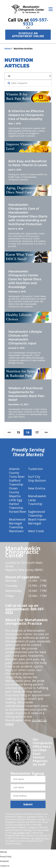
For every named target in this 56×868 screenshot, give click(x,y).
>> (46, 432)
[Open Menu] (51, 9)
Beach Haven (37, 519)
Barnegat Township (16, 525)
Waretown (16, 531)
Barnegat (35, 523)
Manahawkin (37, 496)
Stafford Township (16, 482)
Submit (28, 804)
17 (37, 432)
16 (28, 432)
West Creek (36, 531)
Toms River (17, 477)
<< (9, 432)
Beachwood (17, 519)
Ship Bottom (37, 481)
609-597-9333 (36, 22)
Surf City (34, 477)
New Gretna (37, 488)
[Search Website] (9, 83)
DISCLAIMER (18, 833)
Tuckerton (35, 469)
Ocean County (14, 490)
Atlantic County (14, 471)
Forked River (18, 512)
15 (18, 432)
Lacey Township (35, 502)
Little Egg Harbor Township (16, 504)
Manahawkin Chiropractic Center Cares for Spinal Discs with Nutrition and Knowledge (25, 279)
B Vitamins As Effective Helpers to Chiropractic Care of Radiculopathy (26, 115)
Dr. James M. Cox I (41, 838)
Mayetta (15, 496)
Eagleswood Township (36, 514)
